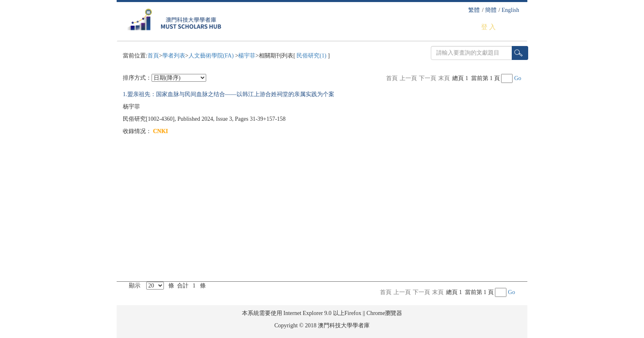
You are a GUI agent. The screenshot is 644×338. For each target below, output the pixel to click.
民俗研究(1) (312, 56)
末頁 (444, 78)
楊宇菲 (247, 56)
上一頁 (408, 78)
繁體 (474, 10)
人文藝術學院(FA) (212, 56)
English (510, 10)
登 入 (488, 27)
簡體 (491, 10)
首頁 (153, 56)
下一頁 (428, 78)
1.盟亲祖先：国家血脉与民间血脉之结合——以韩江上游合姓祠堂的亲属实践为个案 (229, 94)
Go (518, 78)
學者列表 (174, 56)
